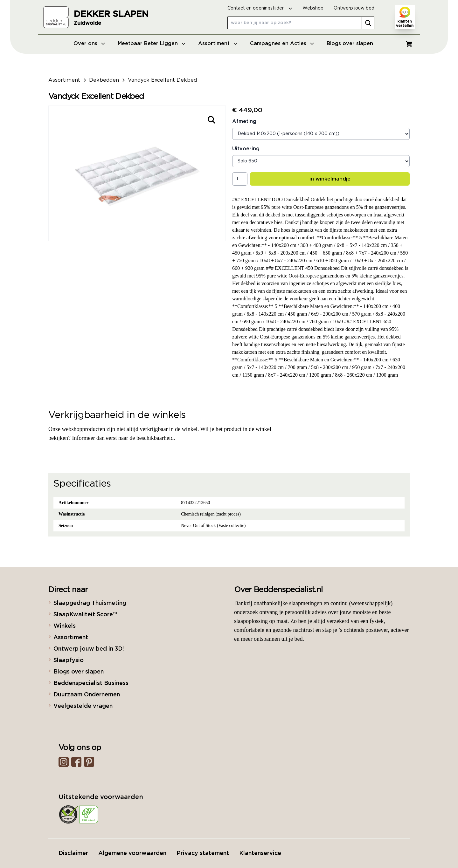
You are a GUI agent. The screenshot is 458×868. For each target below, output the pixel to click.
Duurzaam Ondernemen (87, 695)
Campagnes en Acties (278, 44)
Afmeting (244, 121)
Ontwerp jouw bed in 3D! (89, 649)
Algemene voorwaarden (132, 853)
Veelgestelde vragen (83, 706)
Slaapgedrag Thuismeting (90, 603)
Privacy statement (203, 853)
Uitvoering (246, 149)
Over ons (85, 44)
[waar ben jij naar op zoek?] (301, 23)
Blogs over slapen (350, 44)
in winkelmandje (330, 179)
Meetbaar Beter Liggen (148, 44)
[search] (368, 23)
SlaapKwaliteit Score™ (85, 615)
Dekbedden (104, 80)
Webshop (313, 8)
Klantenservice (260, 853)
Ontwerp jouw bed (354, 8)
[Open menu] (103, 44)
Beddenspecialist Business (91, 683)
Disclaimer (73, 853)
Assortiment (214, 44)
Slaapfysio (69, 660)
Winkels (65, 626)
